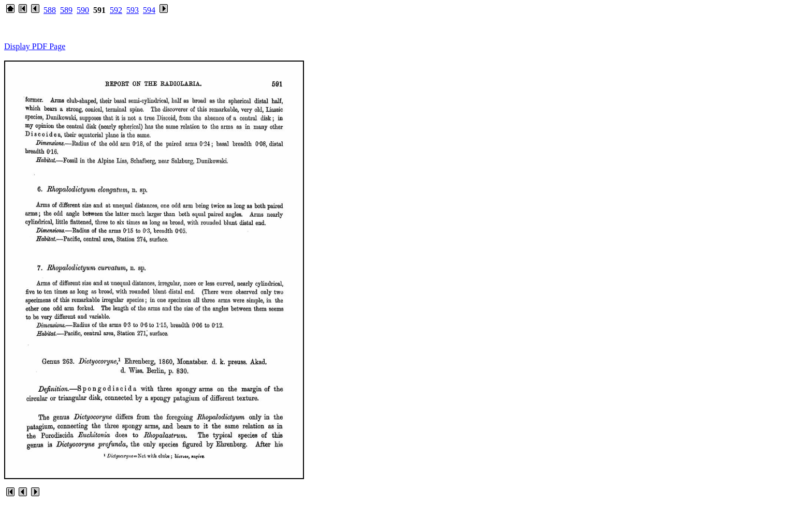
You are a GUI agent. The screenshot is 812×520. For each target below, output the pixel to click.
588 (50, 10)
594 (149, 10)
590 (83, 10)
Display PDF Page (35, 46)
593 (133, 10)
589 (66, 10)
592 (116, 10)
